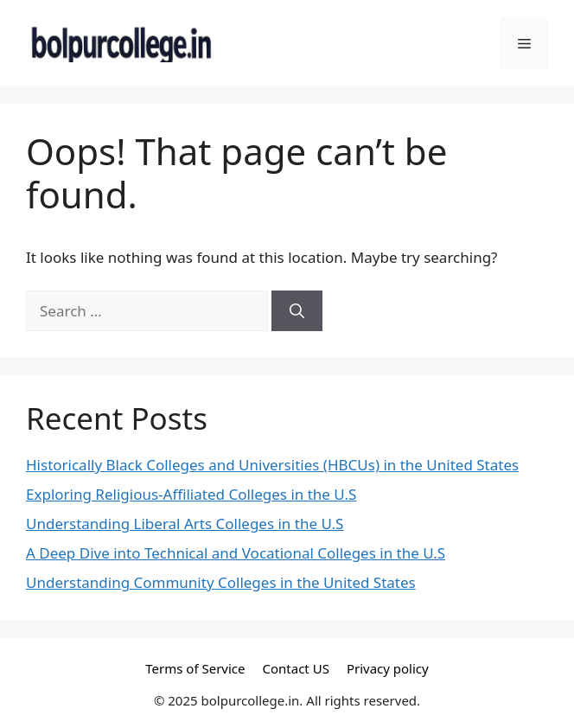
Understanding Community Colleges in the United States (221, 582)
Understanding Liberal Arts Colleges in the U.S (185, 524)
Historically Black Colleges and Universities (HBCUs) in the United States (272, 465)
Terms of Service (195, 668)
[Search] (297, 311)
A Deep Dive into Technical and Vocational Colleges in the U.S (236, 553)
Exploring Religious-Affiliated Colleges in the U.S (191, 494)
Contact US (296, 668)
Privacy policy (388, 668)
